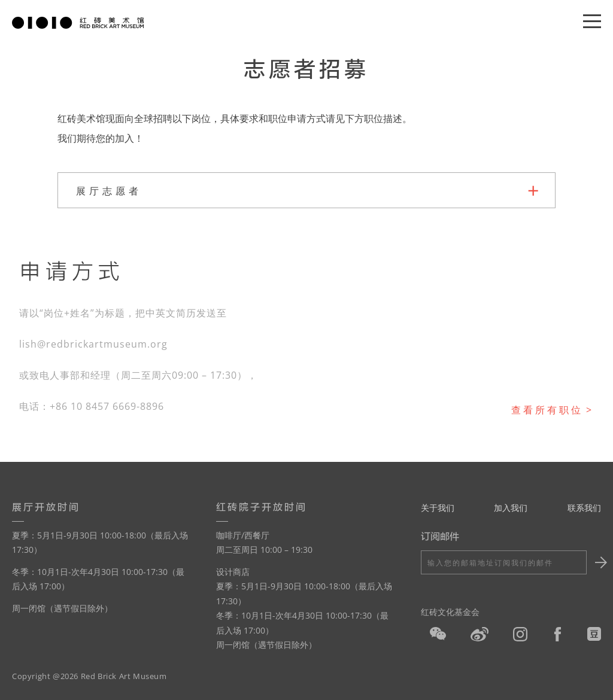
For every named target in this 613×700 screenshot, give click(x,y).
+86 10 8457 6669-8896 (107, 406)
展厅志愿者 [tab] (109, 191)
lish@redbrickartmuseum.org (93, 344)
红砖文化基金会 (450, 612)
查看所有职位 (547, 410)
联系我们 (584, 508)
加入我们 (511, 508)
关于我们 (438, 508)
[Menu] (592, 22)
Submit (599, 562)
